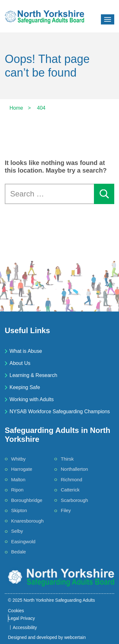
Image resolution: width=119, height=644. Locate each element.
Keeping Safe (25, 387)
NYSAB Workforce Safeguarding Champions (60, 411)
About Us (20, 363)
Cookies (16, 611)
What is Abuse (26, 351)
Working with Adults (32, 399)
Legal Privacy (22, 618)
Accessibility (25, 627)
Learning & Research (33, 375)
